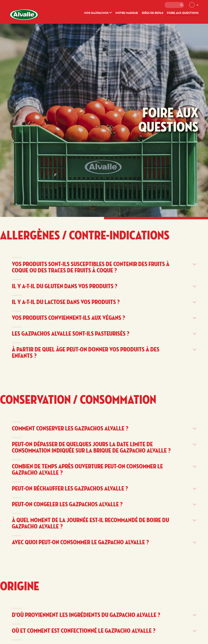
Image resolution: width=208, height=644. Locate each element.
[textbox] (174, 5)
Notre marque (127, 13)
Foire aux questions (183, 13)
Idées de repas (153, 13)
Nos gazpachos (98, 13)
